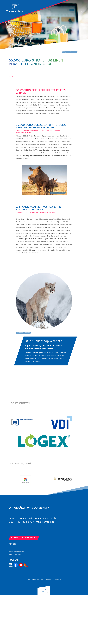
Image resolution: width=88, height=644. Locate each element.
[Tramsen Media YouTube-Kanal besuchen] (21, 566)
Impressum (49, 580)
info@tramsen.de (45, 522)
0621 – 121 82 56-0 (20, 522)
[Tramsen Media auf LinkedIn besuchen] (11, 566)
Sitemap (58, 580)
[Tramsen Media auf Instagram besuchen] (26, 566)
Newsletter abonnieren (24, 538)
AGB (28, 580)
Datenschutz (37, 580)
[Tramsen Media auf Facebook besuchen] (16, 566)
